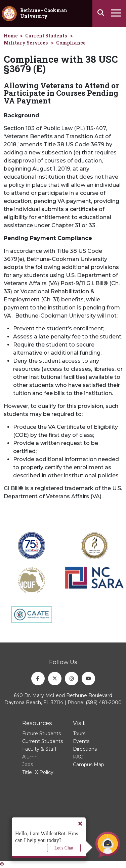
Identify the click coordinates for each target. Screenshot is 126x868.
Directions (85, 749)
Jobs (28, 765)
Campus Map (89, 765)
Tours (79, 734)
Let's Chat (64, 848)
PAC (78, 757)
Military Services (26, 43)
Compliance (71, 43)
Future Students (41, 734)
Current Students (46, 36)
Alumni (30, 757)
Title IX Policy (38, 772)
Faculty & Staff (39, 749)
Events (81, 741)
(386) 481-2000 (104, 702)
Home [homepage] (11, 36)
